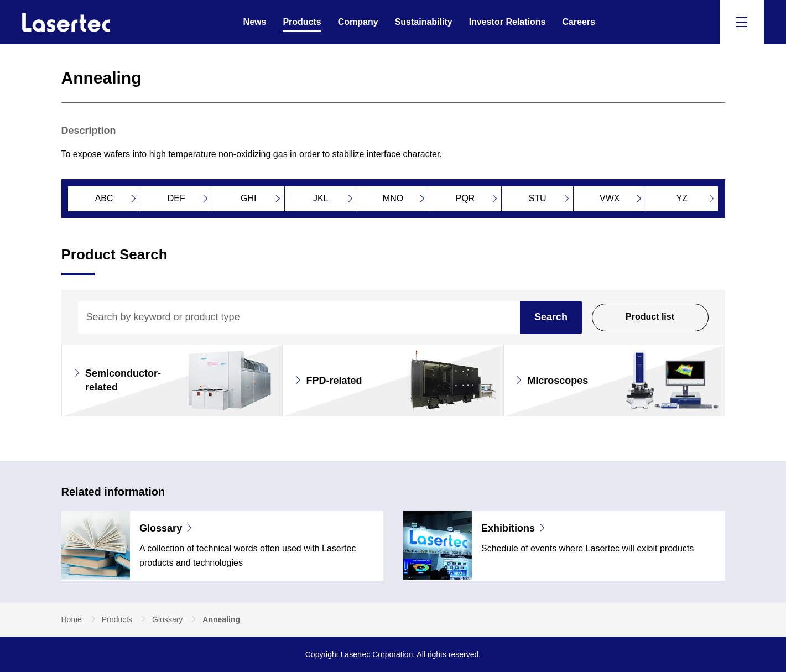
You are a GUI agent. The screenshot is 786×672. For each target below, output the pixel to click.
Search (551, 317)
